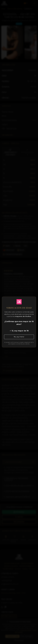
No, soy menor (19, 337)
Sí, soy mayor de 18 (19, 331)
